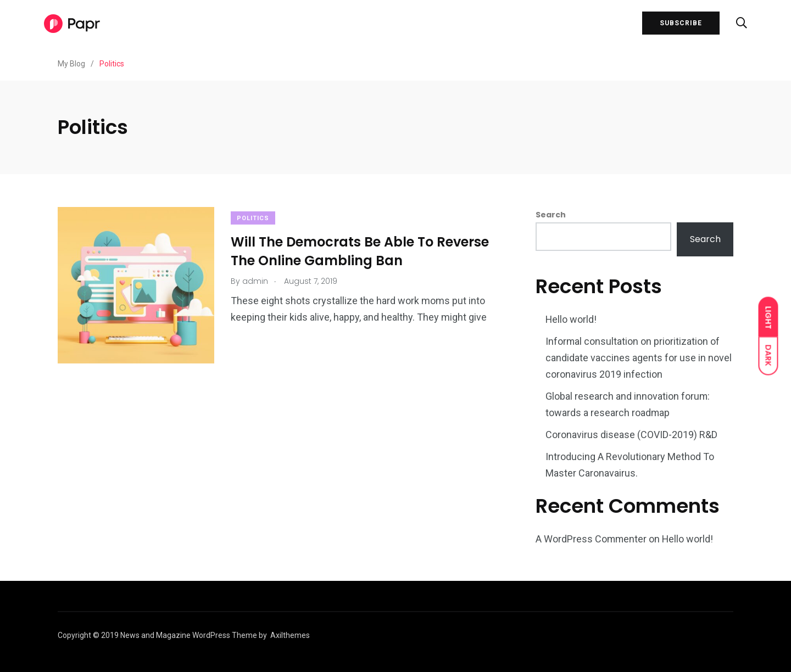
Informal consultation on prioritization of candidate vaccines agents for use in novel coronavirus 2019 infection (639, 358)
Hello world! (571, 319)
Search (551, 215)
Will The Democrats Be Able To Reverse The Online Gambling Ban (360, 251)
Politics (253, 218)
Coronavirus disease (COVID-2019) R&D (631, 435)
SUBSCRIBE (681, 24)
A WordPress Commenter (592, 539)
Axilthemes (290, 635)
